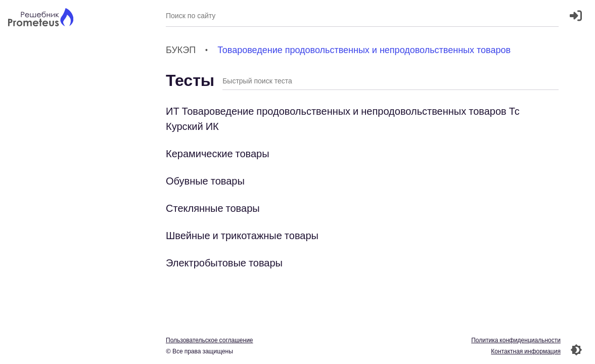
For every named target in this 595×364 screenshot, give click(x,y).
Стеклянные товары (213, 208)
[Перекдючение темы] (576, 350)
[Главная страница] (41, 18)
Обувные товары (205, 181)
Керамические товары (218, 153)
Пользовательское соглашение (210, 340)
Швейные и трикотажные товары (242, 235)
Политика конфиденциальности (516, 340)
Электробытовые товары (224, 263)
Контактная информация (526, 351)
